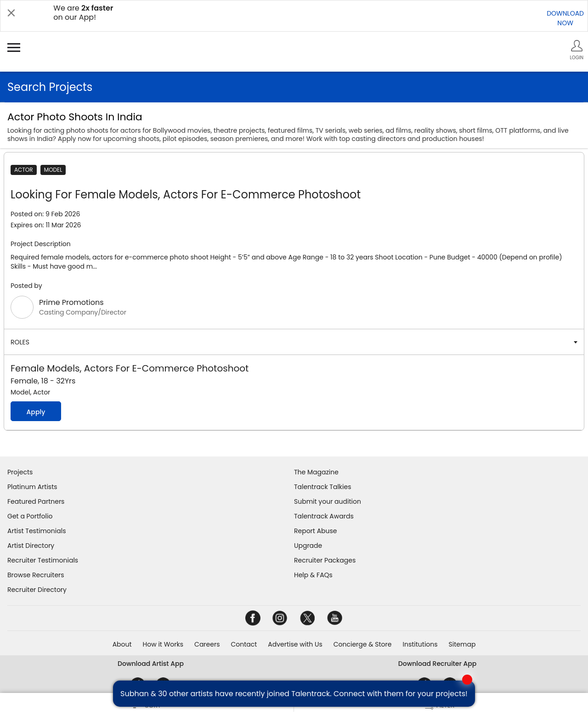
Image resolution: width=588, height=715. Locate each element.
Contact (244, 644)
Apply (36, 412)
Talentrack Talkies (322, 487)
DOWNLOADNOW (565, 18)
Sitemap (462, 644)
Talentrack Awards (324, 516)
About (122, 644)
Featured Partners (36, 501)
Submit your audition (328, 501)
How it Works (163, 644)
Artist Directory (31, 546)
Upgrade (308, 546)
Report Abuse (316, 531)
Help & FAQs (313, 575)
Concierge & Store (363, 644)
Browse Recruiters (36, 575)
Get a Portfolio (30, 516)
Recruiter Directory (37, 590)
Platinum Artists (32, 487)
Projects (20, 472)
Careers (207, 644)
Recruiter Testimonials (43, 560)
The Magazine (316, 472)
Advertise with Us (295, 644)
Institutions (420, 644)
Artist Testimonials (37, 531)
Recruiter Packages (325, 560)
